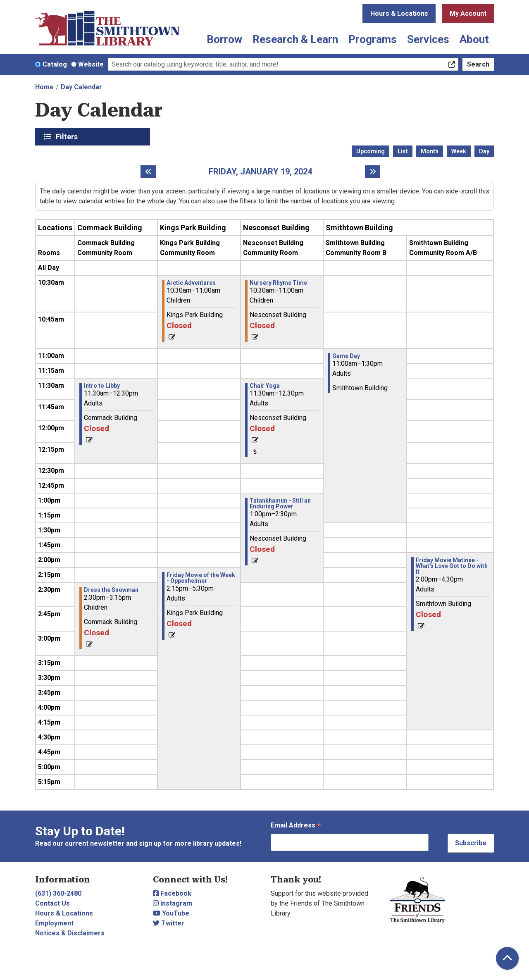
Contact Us (52, 903)
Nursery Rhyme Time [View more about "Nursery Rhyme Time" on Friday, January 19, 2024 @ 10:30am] (278, 283)
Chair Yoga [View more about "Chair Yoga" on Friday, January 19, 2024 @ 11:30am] (265, 386)
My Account (468, 13)
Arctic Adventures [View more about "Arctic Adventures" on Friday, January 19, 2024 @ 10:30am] (191, 283)
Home (44, 87)
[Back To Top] (507, 958)
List (403, 151)
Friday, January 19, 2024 (260, 172)
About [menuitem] (474, 39)
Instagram (173, 903)
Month (430, 151)
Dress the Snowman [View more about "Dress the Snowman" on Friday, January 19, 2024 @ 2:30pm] (111, 590)
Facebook (172, 893)
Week (459, 151)
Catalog (55, 64)
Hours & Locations (399, 13)
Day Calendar (81, 87)
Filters (68, 136)
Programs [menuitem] (373, 39)
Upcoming (371, 151)
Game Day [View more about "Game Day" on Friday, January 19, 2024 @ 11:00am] (346, 356)
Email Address (296, 826)
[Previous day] (148, 172)
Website (91, 64)
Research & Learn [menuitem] (295, 39)
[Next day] (373, 172)
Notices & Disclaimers (70, 933)
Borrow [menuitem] (224, 39)
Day (484, 151)
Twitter (169, 923)
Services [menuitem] (428, 39)
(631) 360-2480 (58, 893)
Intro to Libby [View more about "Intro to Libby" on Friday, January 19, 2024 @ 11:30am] (102, 386)
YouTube (171, 913)
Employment (54, 923)
